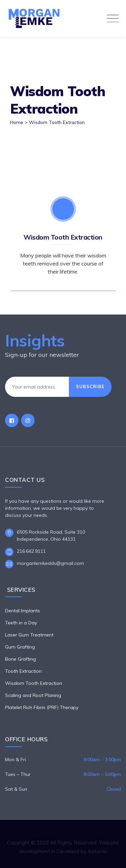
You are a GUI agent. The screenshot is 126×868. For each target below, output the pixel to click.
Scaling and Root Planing (33, 695)
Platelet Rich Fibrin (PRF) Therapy (42, 707)
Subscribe (90, 386)
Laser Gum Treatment (29, 635)
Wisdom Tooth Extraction (63, 237)
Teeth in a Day (21, 623)
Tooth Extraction (23, 671)
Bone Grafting (20, 659)
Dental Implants (23, 611)
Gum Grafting (20, 647)
